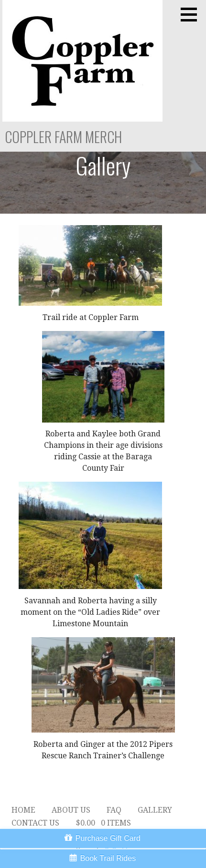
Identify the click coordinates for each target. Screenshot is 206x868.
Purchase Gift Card (108, 838)
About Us (71, 810)
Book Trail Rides (108, 858)
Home (23, 810)
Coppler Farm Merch (63, 137)
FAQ (114, 810)
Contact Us (35, 823)
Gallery (155, 810)
